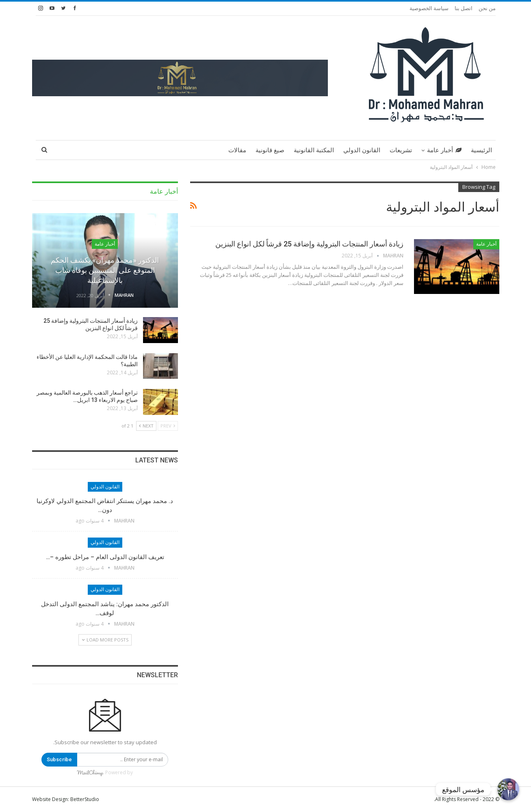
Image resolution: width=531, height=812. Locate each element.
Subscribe (59, 759)
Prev (168, 426)
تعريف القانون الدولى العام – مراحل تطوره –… (105, 557)
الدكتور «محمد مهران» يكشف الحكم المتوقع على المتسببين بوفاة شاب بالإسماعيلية (105, 270)
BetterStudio (85, 799)
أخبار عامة (444, 150)
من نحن (487, 8)
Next (146, 426)
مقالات (237, 150)
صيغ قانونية (270, 150)
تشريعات (401, 150)
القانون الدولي (362, 150)
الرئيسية (481, 150)
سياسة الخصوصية (429, 8)
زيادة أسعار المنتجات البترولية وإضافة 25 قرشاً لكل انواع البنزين (309, 244)
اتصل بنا (464, 8)
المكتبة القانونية (314, 150)
